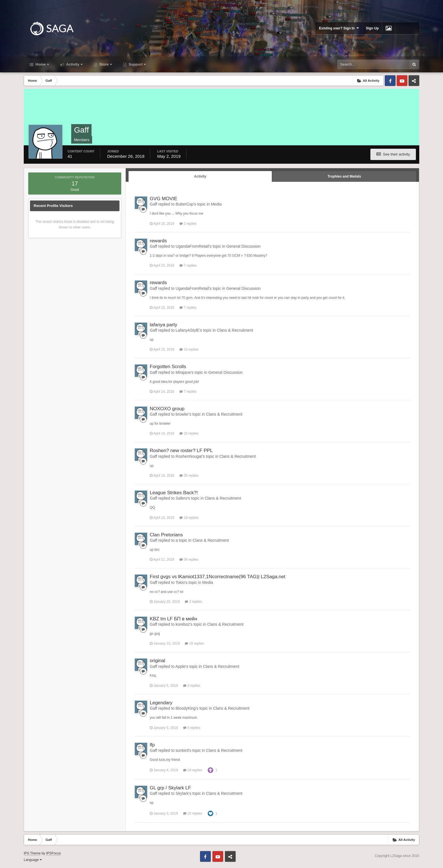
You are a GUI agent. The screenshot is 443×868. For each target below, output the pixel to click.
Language (33, 860)
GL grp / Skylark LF (170, 788)
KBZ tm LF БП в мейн (173, 619)
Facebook (390, 81)
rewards (158, 241)
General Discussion (243, 246)
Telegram (414, 81)
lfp (152, 745)
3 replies (192, 686)
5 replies (192, 728)
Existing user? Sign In (339, 28)
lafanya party (163, 325)
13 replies (189, 349)
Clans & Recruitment (235, 330)
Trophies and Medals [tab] (344, 176)
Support (137, 64)
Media (216, 204)
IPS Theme (32, 853)
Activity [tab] (200, 176)
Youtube (402, 81)
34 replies (189, 560)
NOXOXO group (167, 409)
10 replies (193, 813)
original (158, 661)
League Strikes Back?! (174, 493)
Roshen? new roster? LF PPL (181, 451)
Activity (74, 64)
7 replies (188, 265)
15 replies (189, 433)
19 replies (189, 518)
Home (42, 64)
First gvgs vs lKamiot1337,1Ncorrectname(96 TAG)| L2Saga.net (218, 577)
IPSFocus (53, 853)
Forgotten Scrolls (168, 367)
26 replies (189, 476)
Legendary (161, 703)
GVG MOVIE (163, 199)
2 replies (188, 224)
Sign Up (372, 28)
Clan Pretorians (166, 535)
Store (105, 64)
